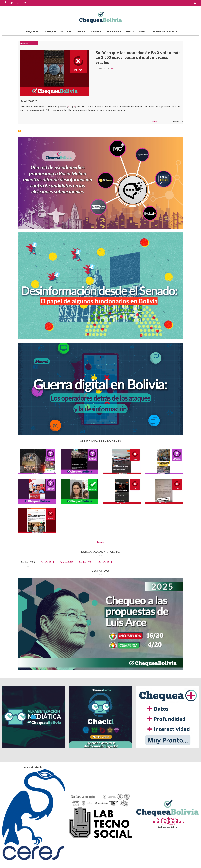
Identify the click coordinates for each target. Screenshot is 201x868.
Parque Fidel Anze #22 (167, 818)
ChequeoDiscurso (59, 32)
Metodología (136, 32)
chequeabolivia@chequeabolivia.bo (167, 821)
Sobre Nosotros (165, 32)
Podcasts (114, 32)
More (100, 542)
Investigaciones (89, 32)
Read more (155, 122)
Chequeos (31, 32)
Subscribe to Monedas (19, 131)
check (112, 69)
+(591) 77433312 (168, 824)
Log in (165, 122)
